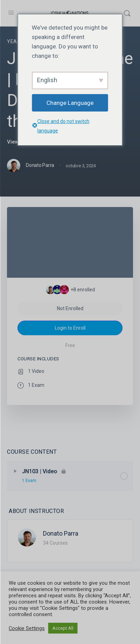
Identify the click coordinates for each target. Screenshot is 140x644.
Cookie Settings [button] (27, 628)
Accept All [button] (63, 628)
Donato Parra (61, 533)
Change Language (70, 103)
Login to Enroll (70, 328)
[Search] (127, 13)
